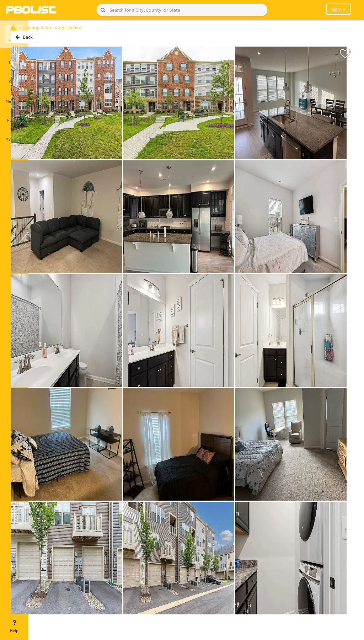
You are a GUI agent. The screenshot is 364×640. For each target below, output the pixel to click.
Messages (14, 97)
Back (47, 40)
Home (14, 58)
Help (14, 626)
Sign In (338, 9)
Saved (14, 78)
